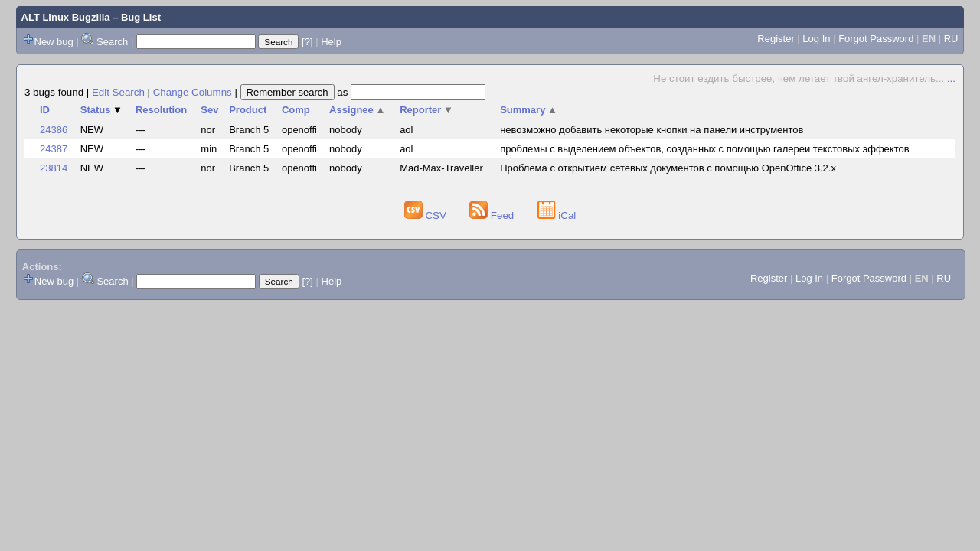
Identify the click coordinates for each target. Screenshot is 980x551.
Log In (816, 39)
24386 (54, 130)
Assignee (357, 110)
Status (101, 110)
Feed (493, 215)
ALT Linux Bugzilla (66, 17)
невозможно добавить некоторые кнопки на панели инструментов (652, 130)
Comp (296, 110)
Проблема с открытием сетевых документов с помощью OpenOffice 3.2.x (668, 168)
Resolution (161, 110)
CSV (427, 215)
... (951, 78)
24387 (54, 149)
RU (951, 39)
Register (776, 39)
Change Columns (193, 92)
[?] (307, 42)
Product (248, 110)
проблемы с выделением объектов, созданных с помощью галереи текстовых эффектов (705, 149)
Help (331, 42)
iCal (557, 215)
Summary (529, 110)
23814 (54, 168)
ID (45, 110)
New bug (54, 42)
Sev (209, 110)
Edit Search (118, 92)
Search (112, 42)
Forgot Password (876, 39)
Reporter (426, 110)
